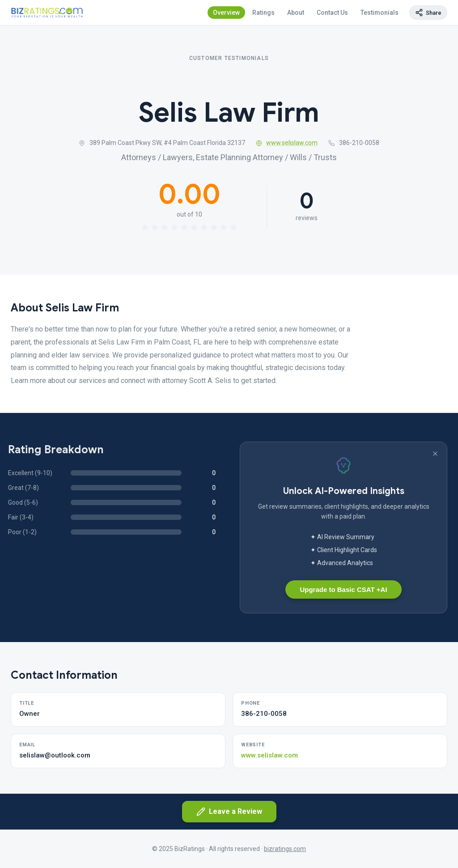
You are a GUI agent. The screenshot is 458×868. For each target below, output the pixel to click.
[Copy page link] (428, 13)
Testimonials (380, 13)
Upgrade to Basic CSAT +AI (343, 589)
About (296, 13)
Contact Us (332, 13)
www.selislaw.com (287, 143)
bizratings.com (285, 849)
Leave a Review (229, 812)
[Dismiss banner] (435, 454)
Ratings (263, 13)
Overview (226, 13)
